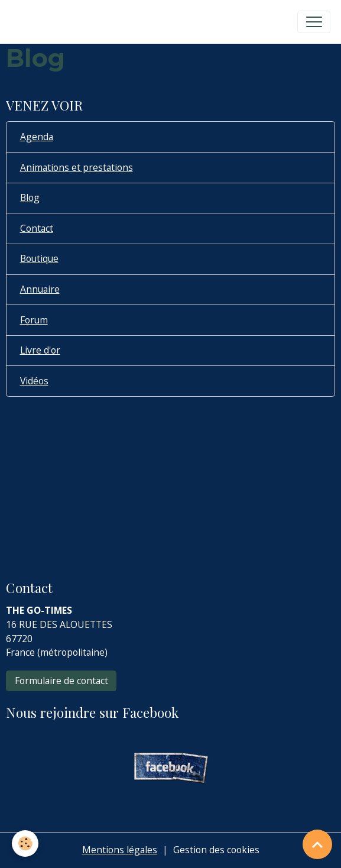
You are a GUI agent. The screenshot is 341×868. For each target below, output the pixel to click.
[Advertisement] (171, 480)
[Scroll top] (317, 844)
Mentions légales (120, 850)
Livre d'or (40, 350)
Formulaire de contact (61, 681)
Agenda (37, 137)
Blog (30, 197)
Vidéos (34, 381)
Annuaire (40, 289)
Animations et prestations (77, 167)
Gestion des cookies (216, 850)
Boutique (39, 258)
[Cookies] (25, 843)
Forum (34, 320)
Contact (37, 228)
